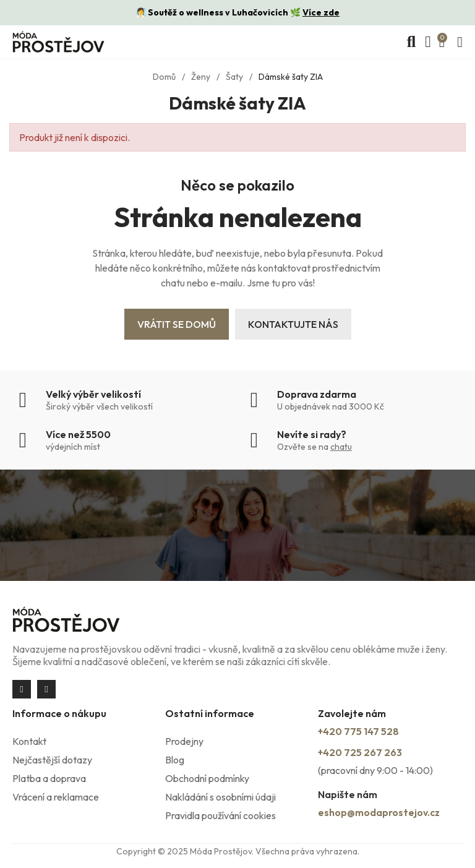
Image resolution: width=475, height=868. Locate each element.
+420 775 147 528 (358, 731)
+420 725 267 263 (360, 752)
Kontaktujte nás (293, 324)
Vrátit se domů (177, 324)
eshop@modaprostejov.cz (379, 812)
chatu (341, 447)
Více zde (321, 12)
